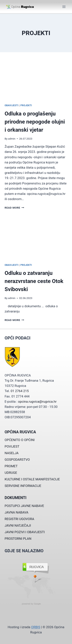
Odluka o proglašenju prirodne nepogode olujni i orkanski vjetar (35, 122)
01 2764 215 (20, 391)
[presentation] (36, 79)
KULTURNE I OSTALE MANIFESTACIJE (32, 479)
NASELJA (12, 453)
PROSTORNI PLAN (18, 539)
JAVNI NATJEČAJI (18, 525)
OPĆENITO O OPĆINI (20, 440)
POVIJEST (12, 446)
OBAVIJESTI (12, 105)
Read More (14, 208)
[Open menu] (64, 7)
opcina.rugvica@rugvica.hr (37, 402)
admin (12, 139)
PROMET (11, 466)
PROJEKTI (26, 105)
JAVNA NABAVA (17, 512)
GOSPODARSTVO (17, 460)
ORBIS (36, 627)
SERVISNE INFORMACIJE (23, 486)
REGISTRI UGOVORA (19, 519)
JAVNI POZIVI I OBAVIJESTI (25, 532)
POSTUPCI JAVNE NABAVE (24, 506)
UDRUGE (11, 473)
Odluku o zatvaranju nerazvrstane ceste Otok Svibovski (34, 281)
